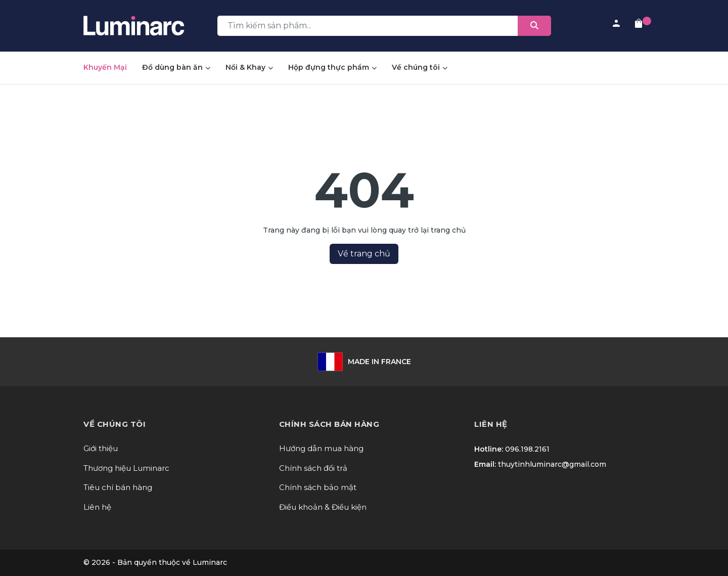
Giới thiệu (101, 448)
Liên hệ (97, 507)
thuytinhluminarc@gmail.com (552, 464)
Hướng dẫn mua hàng (321, 448)
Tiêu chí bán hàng (118, 487)
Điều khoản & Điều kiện (323, 507)
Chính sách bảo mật (318, 487)
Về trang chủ (364, 254)
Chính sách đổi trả (313, 468)
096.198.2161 (527, 449)
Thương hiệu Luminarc (126, 468)
